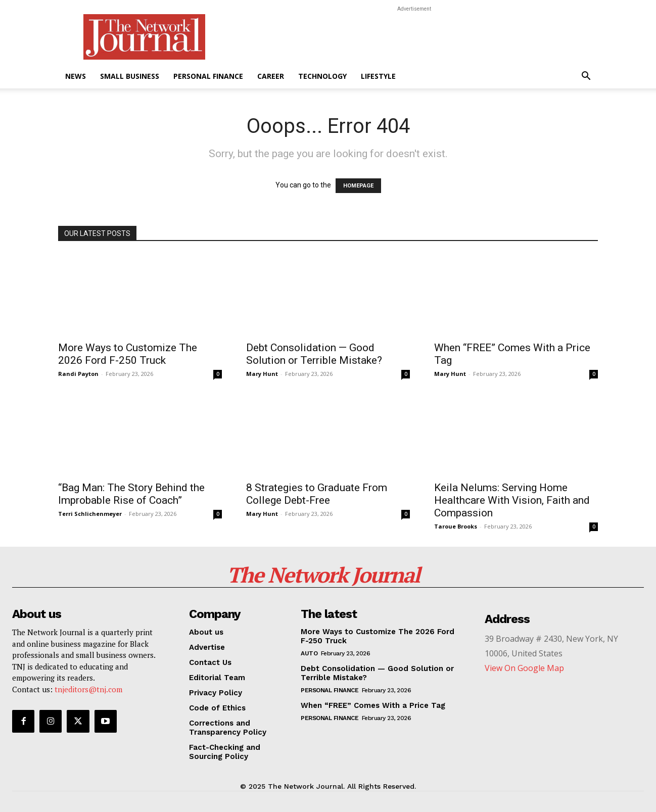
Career (271, 76)
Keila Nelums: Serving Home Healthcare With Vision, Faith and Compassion (512, 500)
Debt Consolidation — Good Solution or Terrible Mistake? (314, 354)
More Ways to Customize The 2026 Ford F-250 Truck (128, 354)
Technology (322, 76)
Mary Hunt (262, 374)
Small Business (130, 76)
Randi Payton (78, 374)
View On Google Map (524, 668)
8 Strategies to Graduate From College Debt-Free (317, 494)
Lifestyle (378, 76)
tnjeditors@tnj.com (88, 689)
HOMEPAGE (358, 186)
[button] (586, 77)
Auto (309, 653)
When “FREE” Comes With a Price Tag (373, 705)
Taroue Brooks (456, 526)
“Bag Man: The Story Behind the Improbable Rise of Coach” (131, 494)
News (76, 76)
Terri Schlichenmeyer (90, 514)
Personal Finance (208, 76)
